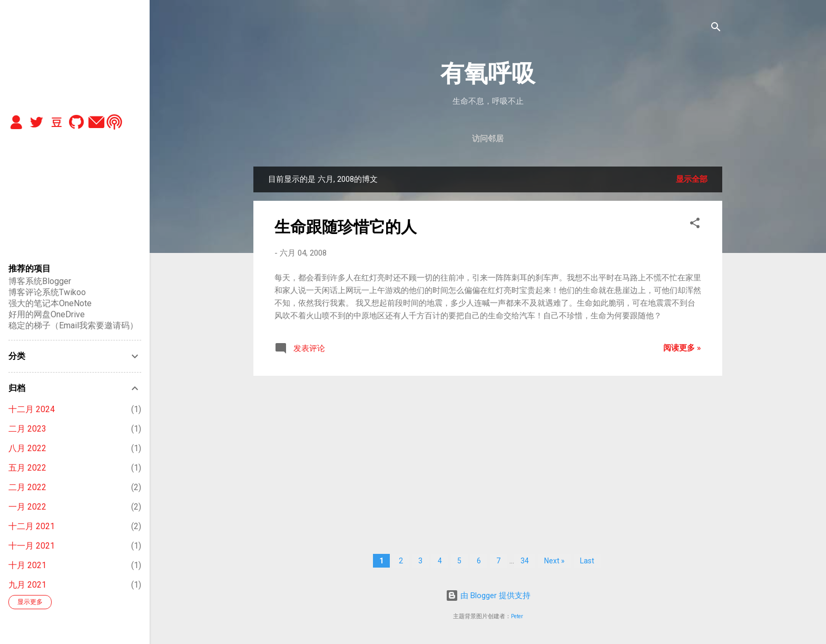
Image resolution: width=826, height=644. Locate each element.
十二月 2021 (32, 526)
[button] (695, 225)
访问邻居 (488, 139)
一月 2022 (27, 507)
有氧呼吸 (488, 74)
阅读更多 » (682, 348)
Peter (517, 616)
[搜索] (716, 29)
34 (525, 561)
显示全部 (692, 179)
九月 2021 (27, 585)
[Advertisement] (488, 458)
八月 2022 (27, 448)
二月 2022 (27, 487)
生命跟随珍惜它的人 (346, 227)
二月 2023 (27, 429)
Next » (554, 561)
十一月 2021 (32, 546)
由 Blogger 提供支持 (488, 596)
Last (587, 561)
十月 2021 (27, 565)
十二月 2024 (32, 409)
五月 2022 (27, 468)
